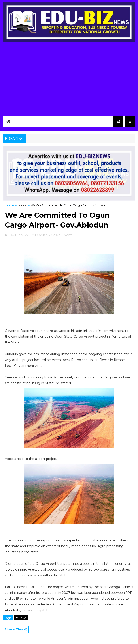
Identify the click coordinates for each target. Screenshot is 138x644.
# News (21, 618)
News (22, 205)
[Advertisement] (69, 80)
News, (68, 235)
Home (10, 205)
